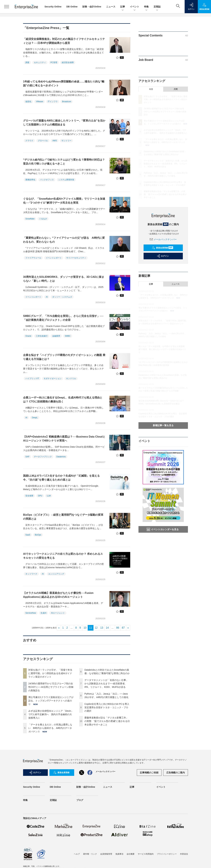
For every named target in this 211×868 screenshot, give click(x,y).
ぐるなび (43, 219)
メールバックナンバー (163, 239)
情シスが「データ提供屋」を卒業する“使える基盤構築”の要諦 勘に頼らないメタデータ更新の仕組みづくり (163, 349)
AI (47, 297)
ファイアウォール (33, 258)
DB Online (72, 7)
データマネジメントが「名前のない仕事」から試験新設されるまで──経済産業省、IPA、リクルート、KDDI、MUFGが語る (106, 684)
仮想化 (28, 102)
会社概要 (131, 854)
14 (107, 628)
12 (96, 628)
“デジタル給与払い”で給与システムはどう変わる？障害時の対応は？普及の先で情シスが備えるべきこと (64, 162)
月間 (176, 89)
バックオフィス (47, 180)
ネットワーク (31, 574)
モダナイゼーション (53, 379)
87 (123, 628)
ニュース (111, 7)
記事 (123, 7)
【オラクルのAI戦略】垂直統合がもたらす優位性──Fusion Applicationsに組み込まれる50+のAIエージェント (58, 595)
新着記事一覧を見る (163, 425)
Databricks (61, 457)
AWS (55, 141)
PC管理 (54, 62)
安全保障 (29, 496)
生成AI (43, 613)
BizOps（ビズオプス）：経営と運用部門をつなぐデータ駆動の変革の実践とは (63, 517)
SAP (27, 457)
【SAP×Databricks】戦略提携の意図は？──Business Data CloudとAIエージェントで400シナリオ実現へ (64, 439)
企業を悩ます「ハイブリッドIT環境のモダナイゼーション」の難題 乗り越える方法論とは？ (64, 357)
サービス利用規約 (146, 854)
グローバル (43, 141)
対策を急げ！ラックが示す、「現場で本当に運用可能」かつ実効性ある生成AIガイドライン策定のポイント (50, 673)
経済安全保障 (68, 62)
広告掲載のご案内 (176, 773)
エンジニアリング (56, 574)
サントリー (66, 141)
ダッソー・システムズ (62, 297)
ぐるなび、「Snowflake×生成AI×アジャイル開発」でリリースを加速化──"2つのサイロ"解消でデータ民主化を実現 (64, 201)
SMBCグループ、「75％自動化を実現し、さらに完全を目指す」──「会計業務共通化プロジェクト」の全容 (63, 318)
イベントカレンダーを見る (163, 529)
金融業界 (56, 336)
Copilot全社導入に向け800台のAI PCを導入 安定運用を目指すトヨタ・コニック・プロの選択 (108, 707)
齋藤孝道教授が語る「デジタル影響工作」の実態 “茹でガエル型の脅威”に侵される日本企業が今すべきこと (107, 721)
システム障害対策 (66, 180)
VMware (40, 102)
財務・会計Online (92, 7)
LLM (49, 496)
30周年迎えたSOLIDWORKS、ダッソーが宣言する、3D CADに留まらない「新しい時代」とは (64, 279)
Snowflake (30, 219)
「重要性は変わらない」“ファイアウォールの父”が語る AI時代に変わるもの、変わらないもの (64, 240)
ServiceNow (31, 613)
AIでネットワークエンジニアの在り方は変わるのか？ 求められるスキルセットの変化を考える (63, 556)
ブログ (80, 800)
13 (102, 628)
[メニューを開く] (7, 7)
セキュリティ (40, 62)
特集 (146, 7)
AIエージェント (58, 613)
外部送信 (184, 854)
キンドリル (71, 379)
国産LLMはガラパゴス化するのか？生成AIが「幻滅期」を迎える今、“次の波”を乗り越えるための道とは (61, 478)
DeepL (35, 418)
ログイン (163, 256)
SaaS (28, 535)
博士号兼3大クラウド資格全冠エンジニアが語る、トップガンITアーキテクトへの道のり (51, 701)
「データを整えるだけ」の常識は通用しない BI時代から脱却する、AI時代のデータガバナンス (50, 728)
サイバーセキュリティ (76, 258)
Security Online (53, 7)
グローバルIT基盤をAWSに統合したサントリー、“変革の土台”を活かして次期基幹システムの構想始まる (64, 123)
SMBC (68, 336)
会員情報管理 (106, 854)
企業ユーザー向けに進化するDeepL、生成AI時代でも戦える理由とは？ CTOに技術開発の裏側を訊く (63, 400)
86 (118, 628)
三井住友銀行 (42, 336)
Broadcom (67, 102)
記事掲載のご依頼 (149, 773)
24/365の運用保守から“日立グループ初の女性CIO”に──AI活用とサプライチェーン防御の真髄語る (51, 687)
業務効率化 (30, 180)
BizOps (38, 535)
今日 (151, 89)
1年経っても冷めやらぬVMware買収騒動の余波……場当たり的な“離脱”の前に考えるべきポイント (64, 84)
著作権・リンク (90, 854)
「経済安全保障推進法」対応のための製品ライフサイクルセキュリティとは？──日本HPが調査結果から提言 (64, 41)
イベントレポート (54, 258)
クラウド (29, 141)
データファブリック (43, 457)
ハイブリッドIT (32, 379)
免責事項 (119, 854)
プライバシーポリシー (167, 854)
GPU (40, 496)
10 (85, 628)
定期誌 (157, 7)
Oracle (28, 336)
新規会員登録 (162, 248)
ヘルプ (77, 854)
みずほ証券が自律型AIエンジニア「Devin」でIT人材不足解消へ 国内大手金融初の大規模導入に (51, 714)
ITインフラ (53, 102)
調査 (27, 62)
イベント (135, 7)
